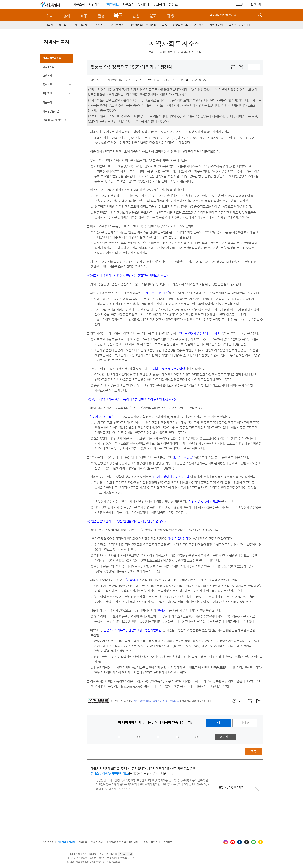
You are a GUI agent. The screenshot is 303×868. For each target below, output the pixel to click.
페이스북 (240, 842)
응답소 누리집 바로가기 (231, 787)
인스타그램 (226, 842)
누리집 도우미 (47, 842)
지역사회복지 (82, 25)
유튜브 (233, 842)
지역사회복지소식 (52, 58)
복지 (119, 15)
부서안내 (144, 5)
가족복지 (100, 25)
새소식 (49, 25)
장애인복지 (117, 25)
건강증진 (199, 25)
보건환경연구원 (237, 25)
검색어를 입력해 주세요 (223, 15)
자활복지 (47, 102)
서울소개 (128, 5)
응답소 (173, 5)
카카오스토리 (260, 842)
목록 (254, 752)
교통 (84, 16)
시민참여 (94, 5)
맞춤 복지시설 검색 (52, 120)
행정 (171, 16)
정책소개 (64, 25)
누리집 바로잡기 (150, 842)
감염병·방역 (216, 25)
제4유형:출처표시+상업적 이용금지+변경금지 (157, 701)
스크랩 (241, 67)
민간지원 (47, 93)
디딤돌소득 (48, 67)
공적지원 (47, 85)
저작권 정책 (97, 842)
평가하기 (226, 737)
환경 (101, 16)
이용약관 (83, 842)
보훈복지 (47, 76)
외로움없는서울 (51, 111)
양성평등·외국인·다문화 (143, 25)
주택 (49, 16)
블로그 (254, 842)
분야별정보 (111, 5)
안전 (136, 16)
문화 (153, 16)
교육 (164, 25)
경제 (66, 16)
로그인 (239, 5)
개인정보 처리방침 (66, 842)
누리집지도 (167, 842)
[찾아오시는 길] (126, 854)
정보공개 (159, 5)
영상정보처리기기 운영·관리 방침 (122, 842)
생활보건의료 (180, 25)
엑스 (247, 842)
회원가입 (256, 5)
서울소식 (79, 5)
